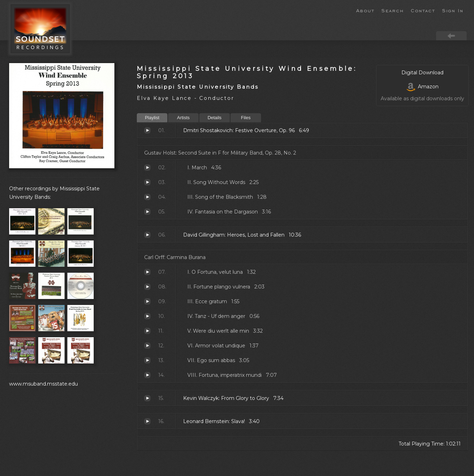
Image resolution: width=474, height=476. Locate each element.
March (147, 168)
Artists (183, 118)
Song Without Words (147, 182)
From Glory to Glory (147, 398)
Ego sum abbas (147, 360)
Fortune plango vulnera (147, 287)
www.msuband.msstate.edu (44, 384)
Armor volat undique (147, 346)
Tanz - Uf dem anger (147, 316)
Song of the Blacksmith (147, 197)
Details (215, 118)
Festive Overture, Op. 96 (147, 130)
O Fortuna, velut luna (147, 272)
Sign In (453, 10)
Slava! (147, 421)
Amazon (423, 87)
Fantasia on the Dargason (147, 212)
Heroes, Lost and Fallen (147, 235)
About (365, 10)
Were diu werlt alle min (147, 331)
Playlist (152, 118)
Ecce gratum (147, 301)
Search (393, 10)
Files (246, 118)
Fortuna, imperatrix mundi (147, 375)
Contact (423, 10)
